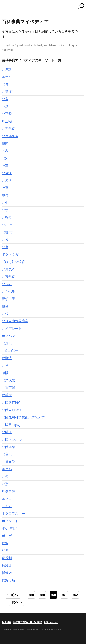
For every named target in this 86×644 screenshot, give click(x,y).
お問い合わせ (51, 622)
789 (42, 595)
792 (75, 595)
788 (31, 595)
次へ (15, 602)
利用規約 (7, 622)
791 (64, 595)
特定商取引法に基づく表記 (28, 622)
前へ (14, 595)
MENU (5, 7)
